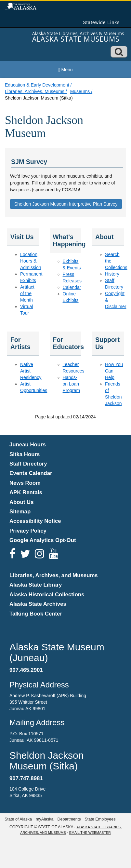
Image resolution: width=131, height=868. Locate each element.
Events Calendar (31, 473)
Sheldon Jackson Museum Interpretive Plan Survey (66, 204)
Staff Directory (28, 464)
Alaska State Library (36, 585)
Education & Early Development (37, 85)
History (112, 274)
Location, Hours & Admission (31, 261)
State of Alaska (18, 819)
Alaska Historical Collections (47, 595)
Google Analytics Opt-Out (43, 540)
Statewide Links (101, 22)
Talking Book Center (36, 614)
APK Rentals (26, 492)
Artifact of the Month (27, 293)
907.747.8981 (26, 778)
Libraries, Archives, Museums (35, 91)
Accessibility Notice (35, 521)
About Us (22, 502)
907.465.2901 (26, 670)
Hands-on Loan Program (72, 384)
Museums (80, 91)
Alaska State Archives (38, 604)
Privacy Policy (28, 531)
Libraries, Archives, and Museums (54, 575)
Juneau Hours (28, 445)
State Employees (100, 819)
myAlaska (45, 819)
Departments (69, 819)
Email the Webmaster (90, 833)
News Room (25, 483)
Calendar (72, 287)
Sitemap (20, 512)
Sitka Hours (25, 454)
